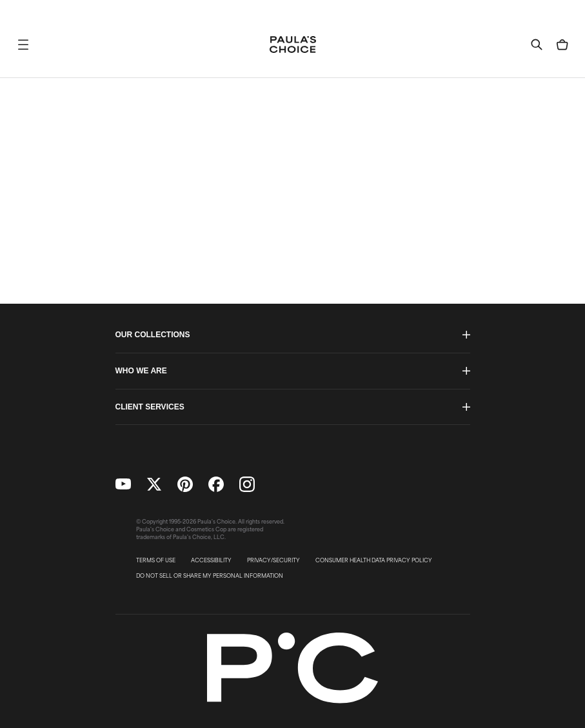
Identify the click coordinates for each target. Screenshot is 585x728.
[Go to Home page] (293, 44)
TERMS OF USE (156, 560)
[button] (23, 44)
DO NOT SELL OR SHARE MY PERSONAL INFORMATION (210, 576)
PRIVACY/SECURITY (273, 560)
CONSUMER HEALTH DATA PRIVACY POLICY (374, 560)
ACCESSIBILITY (211, 560)
